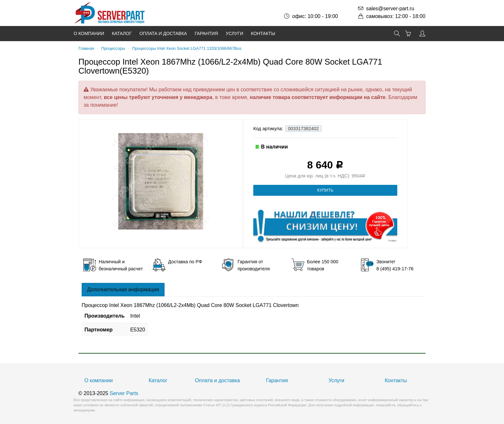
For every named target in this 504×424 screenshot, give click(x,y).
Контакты (263, 33)
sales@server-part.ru (390, 9)
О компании (89, 33)
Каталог (122, 33)
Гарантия (207, 33)
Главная (86, 48)
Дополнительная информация (123, 289)
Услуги (234, 33)
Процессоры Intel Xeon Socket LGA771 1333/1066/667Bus (187, 48)
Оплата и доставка (163, 33)
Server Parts (124, 393)
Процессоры (113, 48)
